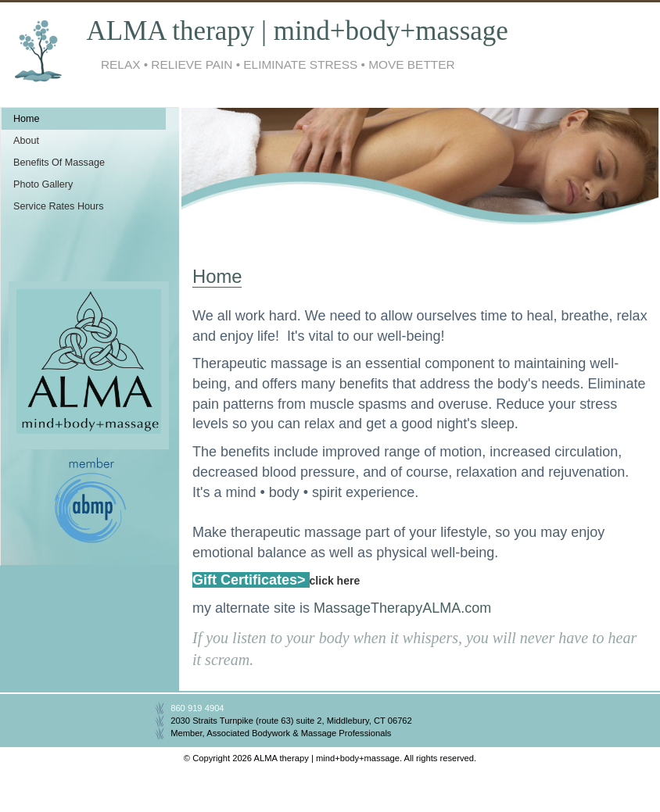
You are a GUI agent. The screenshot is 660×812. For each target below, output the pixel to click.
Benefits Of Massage (59, 163)
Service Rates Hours (58, 206)
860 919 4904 (197, 708)
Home (27, 119)
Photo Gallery (43, 184)
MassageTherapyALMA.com (402, 608)
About (26, 141)
